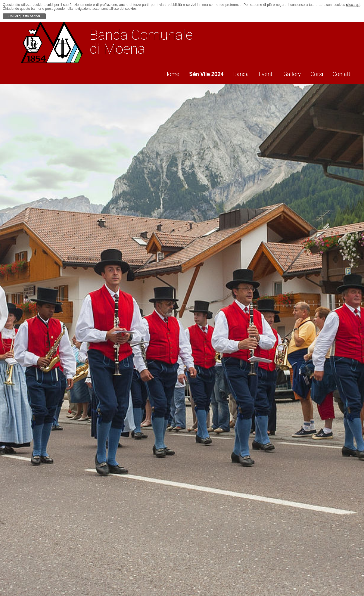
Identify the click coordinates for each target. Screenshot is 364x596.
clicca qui (353, 5)
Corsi (316, 73)
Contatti (343, 73)
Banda (234, 73)
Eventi (261, 73)
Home (161, 73)
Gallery (289, 73)
